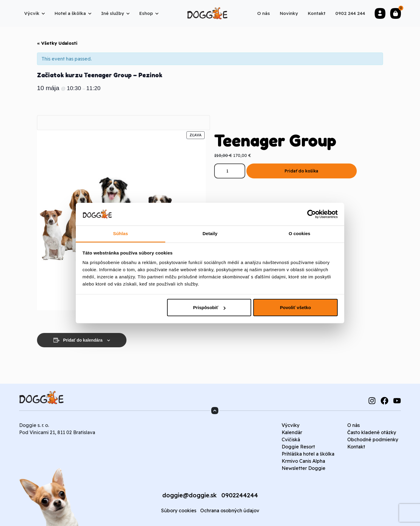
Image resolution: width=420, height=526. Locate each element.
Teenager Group (275, 140)
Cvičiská (291, 439)
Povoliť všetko (295, 307)
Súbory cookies (179, 510)
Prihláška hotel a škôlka (308, 454)
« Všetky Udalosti (57, 43)
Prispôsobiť (209, 307)
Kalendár (292, 432)
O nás (353, 425)
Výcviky (291, 425)
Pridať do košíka (301, 171)
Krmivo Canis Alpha (303, 461)
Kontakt (356, 447)
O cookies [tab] (300, 233)
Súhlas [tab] (121, 233)
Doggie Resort (298, 447)
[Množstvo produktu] (230, 171)
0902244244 (240, 495)
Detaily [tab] (210, 233)
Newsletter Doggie (304, 468)
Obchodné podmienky (373, 439)
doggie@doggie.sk (189, 495)
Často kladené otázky (372, 432)
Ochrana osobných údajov (230, 510)
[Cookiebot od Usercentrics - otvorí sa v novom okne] (312, 214)
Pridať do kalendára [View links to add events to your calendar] (83, 340)
